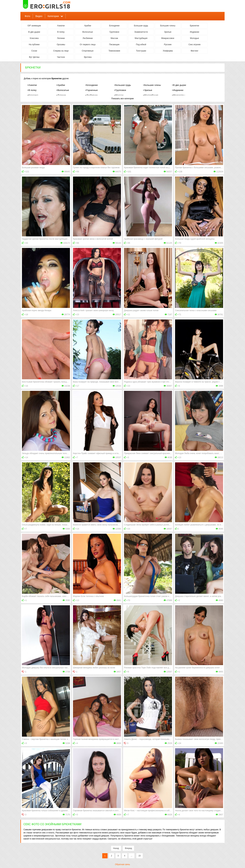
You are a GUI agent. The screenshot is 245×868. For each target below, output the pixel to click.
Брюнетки (194, 26)
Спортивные (88, 51)
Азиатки (61, 26)
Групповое (114, 32)
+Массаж (119, 95)
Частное (61, 57)
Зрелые (168, 32)
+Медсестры (178, 95)
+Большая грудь (122, 85)
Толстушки (141, 51)
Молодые (194, 38)
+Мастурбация (150, 95)
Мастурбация (141, 38)
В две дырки (34, 32)
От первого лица (88, 45)
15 (139, 856)
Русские (168, 45)
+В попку (32, 90)
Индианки (194, 32)
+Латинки (61, 95)
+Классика (33, 95)
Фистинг (194, 51)
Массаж (114, 38)
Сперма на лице (61, 51)
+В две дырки (179, 85)
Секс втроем (194, 45)
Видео (39, 16)
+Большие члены (152, 85)
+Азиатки (32, 85)
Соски (34, 51)
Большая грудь (141, 26)
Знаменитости (141, 32)
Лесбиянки (88, 38)
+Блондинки (91, 85)
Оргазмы (61, 45)
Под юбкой (141, 45)
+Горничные (91, 90)
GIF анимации (34, 26)
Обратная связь (122, 864)
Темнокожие (114, 51)
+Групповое (120, 90)
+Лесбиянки (91, 95)
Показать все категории (122, 99)
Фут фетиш (34, 57)
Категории (53, 16)
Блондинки (114, 26)
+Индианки (178, 90)
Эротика (88, 57)
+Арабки (61, 85)
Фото (27, 16)
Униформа (168, 51)
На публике (34, 45)
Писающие (114, 45)
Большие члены (168, 26)
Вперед (128, 848)
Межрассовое (168, 38)
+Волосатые (63, 90)
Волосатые (88, 32)
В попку (61, 32)
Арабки (88, 26)
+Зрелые (148, 90)
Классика (34, 38)
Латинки (61, 38)
